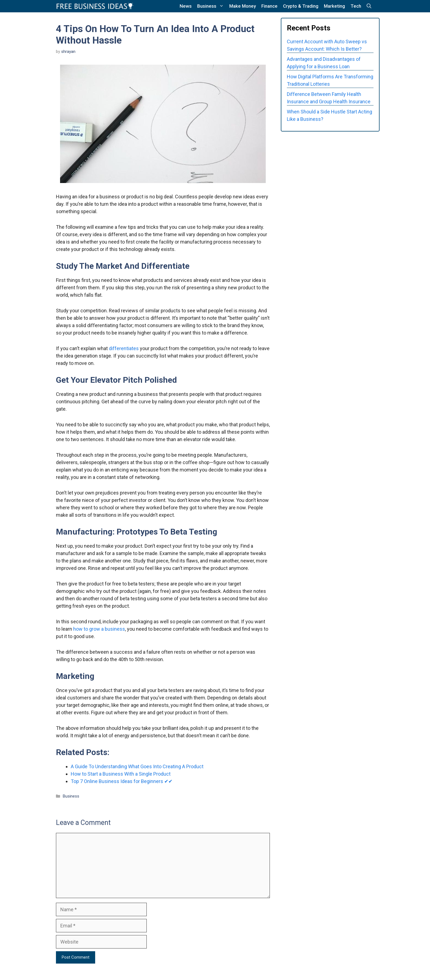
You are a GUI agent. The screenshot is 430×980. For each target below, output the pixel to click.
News (186, 6)
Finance (269, 6)
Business (212, 6)
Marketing (334, 6)
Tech (356, 6)
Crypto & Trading (301, 6)
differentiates (124, 348)
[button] (369, 6)
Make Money (243, 6)
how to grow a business (99, 629)
